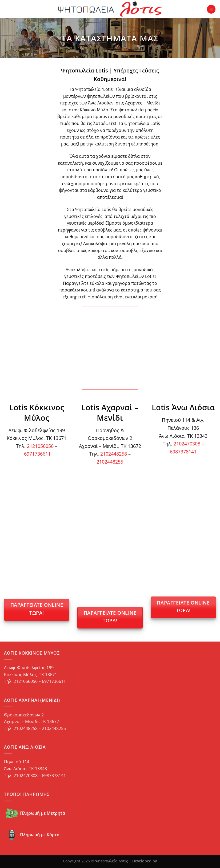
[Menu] (211, 9)
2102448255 (110, 462)
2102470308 (187, 443)
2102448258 (114, 454)
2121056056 (40, 446)
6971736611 (37, 454)
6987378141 (183, 451)
